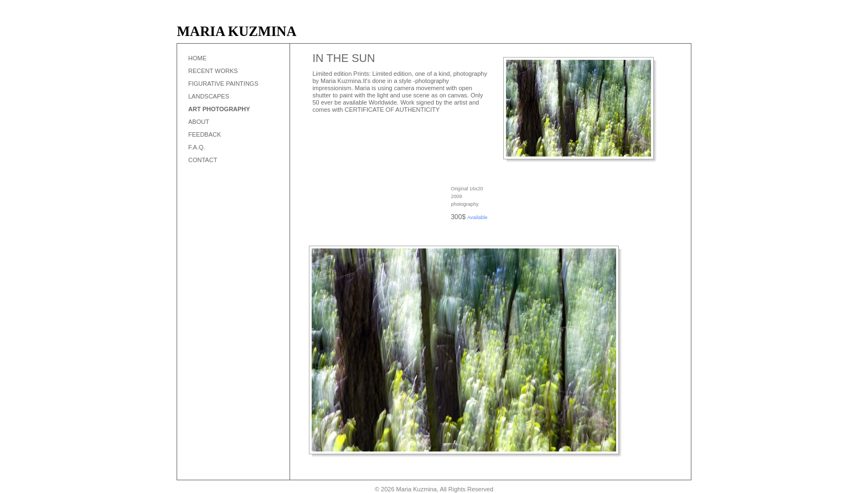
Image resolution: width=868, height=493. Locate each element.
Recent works (213, 71)
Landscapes (209, 96)
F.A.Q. (197, 147)
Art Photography (219, 109)
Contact (203, 160)
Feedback (205, 134)
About (199, 122)
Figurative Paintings (223, 84)
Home (197, 58)
